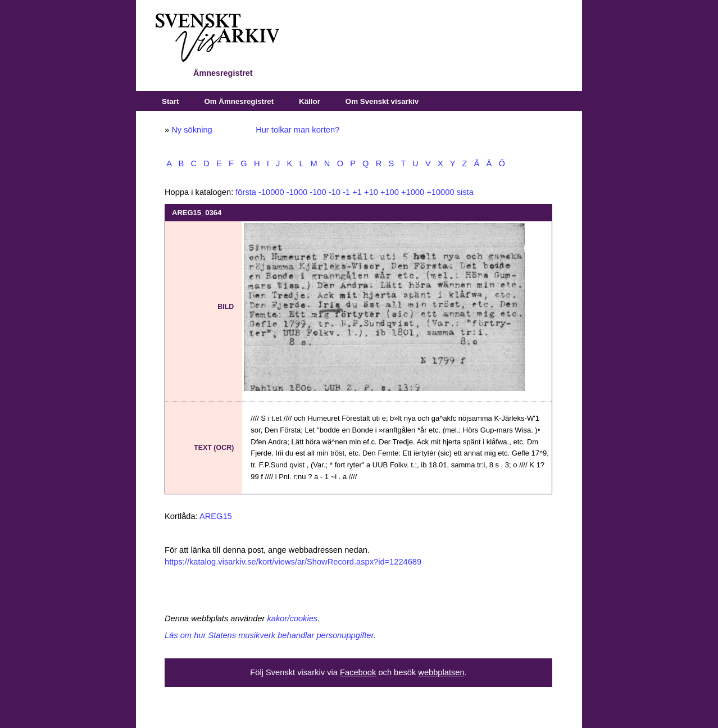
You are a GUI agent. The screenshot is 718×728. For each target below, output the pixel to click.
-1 (346, 192)
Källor (310, 101)
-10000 (271, 192)
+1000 (413, 192)
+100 (390, 192)
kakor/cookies (293, 618)
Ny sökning (192, 130)
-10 (335, 192)
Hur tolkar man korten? (297, 130)
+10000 (440, 192)
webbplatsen (441, 672)
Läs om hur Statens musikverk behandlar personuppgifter (269, 635)
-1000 (297, 192)
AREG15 (216, 516)
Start (170, 101)
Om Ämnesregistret (239, 101)
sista (465, 192)
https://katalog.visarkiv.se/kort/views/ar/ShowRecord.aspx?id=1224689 (293, 562)
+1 (357, 192)
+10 (371, 192)
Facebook (358, 672)
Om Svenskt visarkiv (382, 101)
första (246, 192)
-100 (318, 192)
